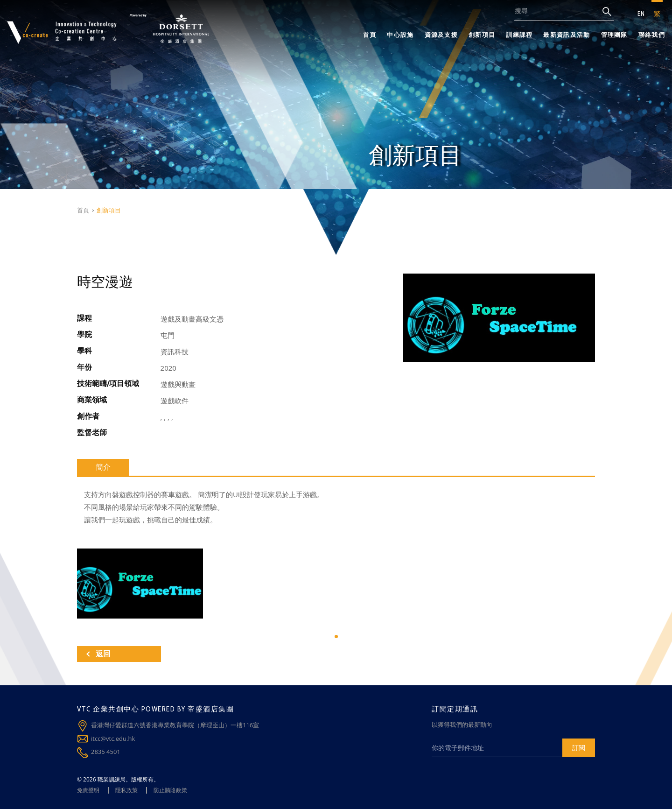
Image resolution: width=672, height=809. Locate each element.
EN (641, 14)
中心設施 (400, 35)
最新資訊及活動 (567, 35)
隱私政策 (126, 790)
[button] (336, 637)
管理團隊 (614, 35)
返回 (98, 654)
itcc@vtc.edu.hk (113, 739)
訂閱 (579, 748)
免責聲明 (88, 790)
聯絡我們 (652, 35)
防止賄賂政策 (170, 790)
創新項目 (482, 35)
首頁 (370, 35)
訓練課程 (519, 35)
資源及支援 (441, 35)
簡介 (103, 467)
